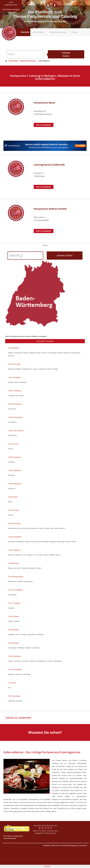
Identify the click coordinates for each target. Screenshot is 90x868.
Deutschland (12, 61)
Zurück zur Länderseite (18, 718)
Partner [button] (75, 32)
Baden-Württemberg (28, 61)
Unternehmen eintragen (58, 32)
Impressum (83, 845)
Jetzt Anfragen (38, 32)
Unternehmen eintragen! (45, 341)
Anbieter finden (66, 54)
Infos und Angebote (44, 125)
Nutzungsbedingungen (70, 845)
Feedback (46, 845)
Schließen (47, 866)
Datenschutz (56, 845)
